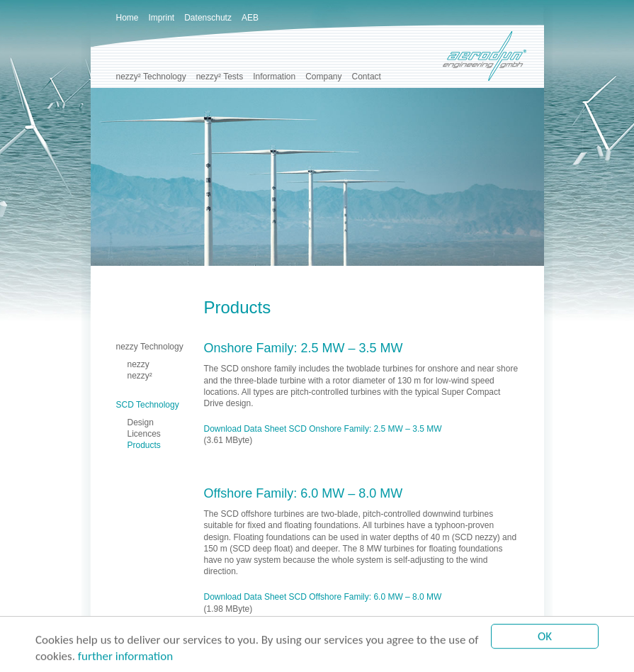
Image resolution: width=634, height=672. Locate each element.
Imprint (162, 18)
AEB (250, 18)
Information (274, 77)
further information (125, 657)
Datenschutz (208, 18)
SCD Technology (148, 405)
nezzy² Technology (151, 77)
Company (323, 77)
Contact (367, 77)
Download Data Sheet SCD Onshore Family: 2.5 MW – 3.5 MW (323, 429)
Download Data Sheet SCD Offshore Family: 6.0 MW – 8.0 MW (323, 597)
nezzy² (140, 376)
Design (141, 422)
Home (128, 18)
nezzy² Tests (220, 77)
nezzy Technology (150, 347)
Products (144, 445)
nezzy (138, 364)
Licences (144, 434)
